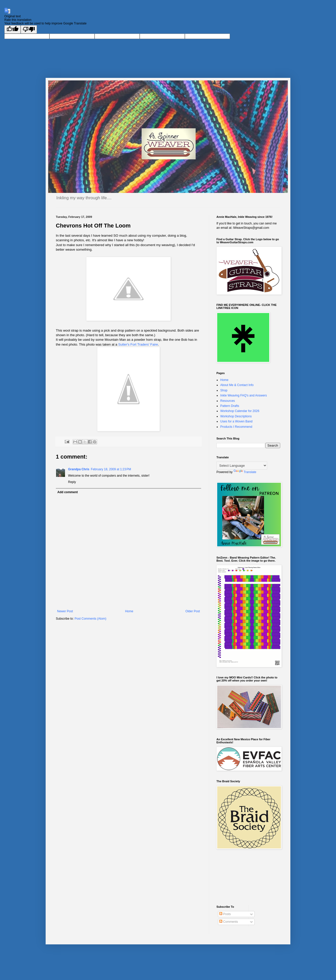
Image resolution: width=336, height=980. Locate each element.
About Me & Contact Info (237, 385)
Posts (225, 914)
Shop (224, 390)
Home (129, 611)
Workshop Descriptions (236, 416)
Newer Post (65, 611)
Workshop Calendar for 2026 (240, 411)
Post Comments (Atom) (90, 619)
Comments (229, 922)
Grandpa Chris (79, 469)
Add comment (68, 492)
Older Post (193, 611)
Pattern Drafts (230, 406)
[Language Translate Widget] (242, 466)
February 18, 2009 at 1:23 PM (111, 469)
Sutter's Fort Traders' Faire (138, 344)
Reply (72, 482)
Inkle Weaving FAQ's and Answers (244, 395)
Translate (245, 472)
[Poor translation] (29, 29)
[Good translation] (12, 29)
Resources (228, 401)
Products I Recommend (236, 427)
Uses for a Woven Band (236, 421)
